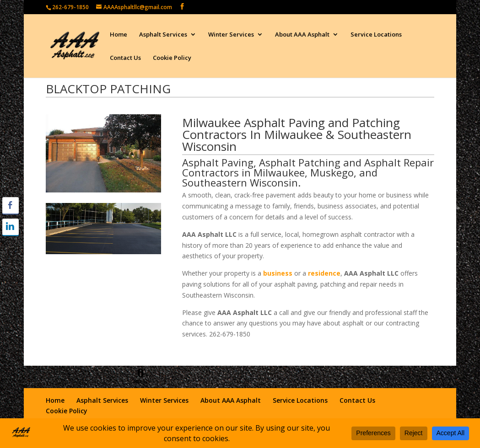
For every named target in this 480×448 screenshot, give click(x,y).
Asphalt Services (163, 35)
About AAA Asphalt (302, 35)
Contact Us (125, 58)
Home (119, 35)
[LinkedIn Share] (11, 227)
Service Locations (376, 35)
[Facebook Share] (11, 205)
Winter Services (231, 35)
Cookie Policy (172, 58)
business (278, 273)
